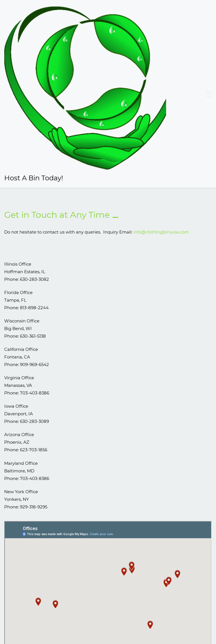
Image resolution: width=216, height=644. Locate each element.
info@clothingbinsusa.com (161, 90)
